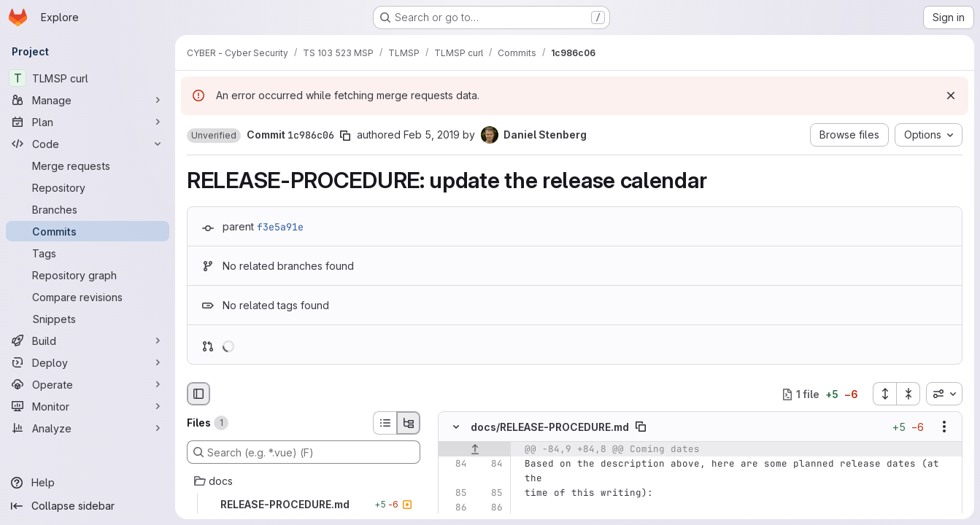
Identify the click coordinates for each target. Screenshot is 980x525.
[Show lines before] (475, 450)
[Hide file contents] (456, 427)
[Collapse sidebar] (88, 506)
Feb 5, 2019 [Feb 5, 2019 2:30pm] (432, 135)
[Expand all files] (884, 394)
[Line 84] (455, 464)
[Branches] (88, 209)
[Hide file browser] (198, 394)
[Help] (88, 483)
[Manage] (88, 100)
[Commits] (88, 231)
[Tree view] (409, 423)
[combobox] (944, 394)
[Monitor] (88, 406)
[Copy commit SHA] (345, 136)
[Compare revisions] (88, 297)
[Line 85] (455, 494)
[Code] (88, 144)
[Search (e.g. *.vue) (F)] (304, 452)
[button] (214, 136)
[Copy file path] (641, 427)
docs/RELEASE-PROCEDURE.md (550, 427)
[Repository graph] (88, 275)
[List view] (385, 423)
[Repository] (88, 187)
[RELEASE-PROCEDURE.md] (304, 505)
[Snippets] (88, 319)
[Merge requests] (88, 166)
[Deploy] (88, 362)
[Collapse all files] (908, 394)
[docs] (304, 481)
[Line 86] (455, 508)
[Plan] (88, 122)
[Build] (88, 341)
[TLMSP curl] (88, 78)
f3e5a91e (280, 227)
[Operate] (88, 384)
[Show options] (944, 427)
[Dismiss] (951, 96)
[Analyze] (88, 428)
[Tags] (88, 253)
